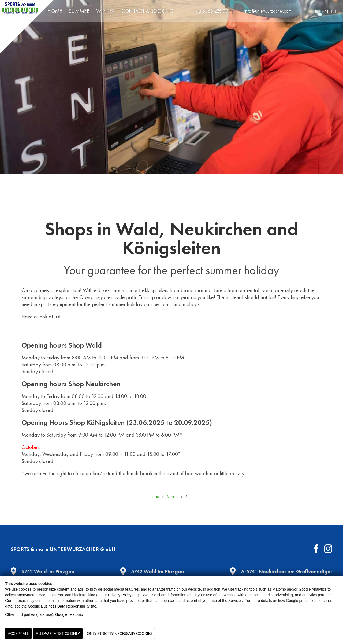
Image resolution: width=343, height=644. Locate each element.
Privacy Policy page (124, 595)
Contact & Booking (148, 11)
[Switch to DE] (315, 11)
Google (61, 614)
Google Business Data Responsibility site (62, 606)
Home (55, 11)
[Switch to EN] (324, 11)
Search (303, 11)
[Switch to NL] (333, 11)
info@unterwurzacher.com (268, 11)
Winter (105, 11)
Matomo (76, 614)
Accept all (18, 633)
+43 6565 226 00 (211, 11)
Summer (79, 11)
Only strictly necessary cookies (120, 633)
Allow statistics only (58, 633)
